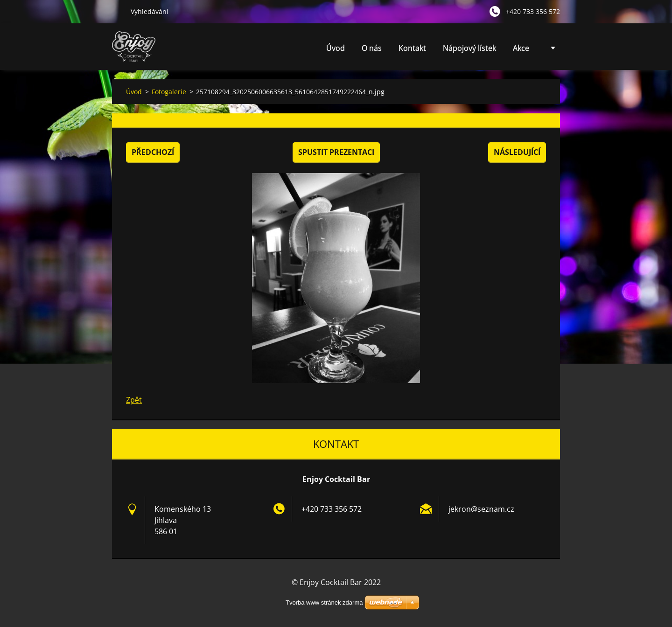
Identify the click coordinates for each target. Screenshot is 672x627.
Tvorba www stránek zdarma (324, 603)
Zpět (134, 400)
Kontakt (412, 48)
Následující (517, 152)
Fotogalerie (169, 92)
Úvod (336, 48)
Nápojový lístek (469, 48)
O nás (372, 48)
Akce (521, 48)
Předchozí (153, 152)
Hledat (118, 11)
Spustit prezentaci (336, 152)
